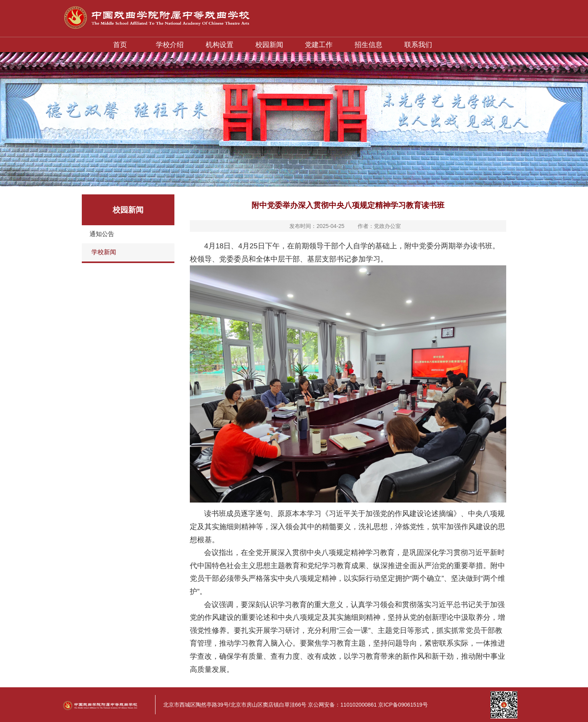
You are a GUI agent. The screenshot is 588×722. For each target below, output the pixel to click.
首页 (120, 45)
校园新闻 (269, 45)
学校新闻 (104, 252)
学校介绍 (170, 45)
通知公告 (102, 234)
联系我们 (418, 45)
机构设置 (220, 45)
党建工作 (319, 45)
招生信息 (368, 45)
